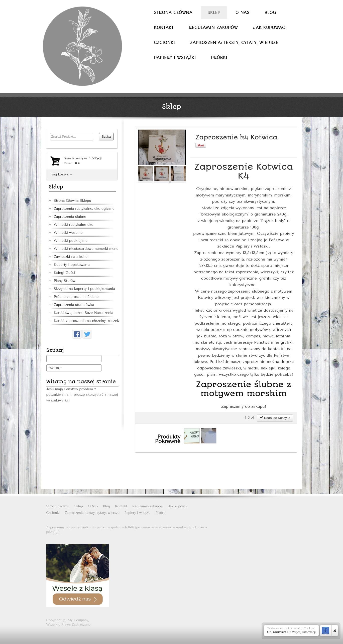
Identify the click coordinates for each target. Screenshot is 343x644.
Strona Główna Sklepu (73, 201)
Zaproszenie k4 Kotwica (236, 137)
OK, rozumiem (277, 632)
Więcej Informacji (304, 632)
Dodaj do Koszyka (275, 418)
